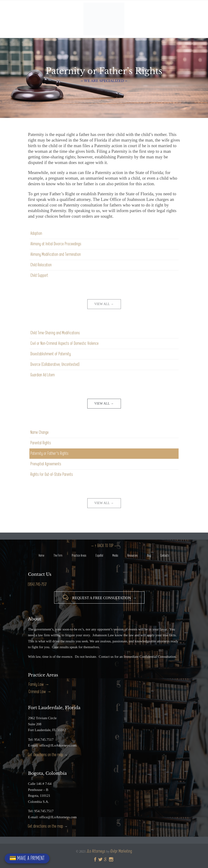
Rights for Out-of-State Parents (52, 475)
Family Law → (39, 685)
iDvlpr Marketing (121, 851)
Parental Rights (41, 443)
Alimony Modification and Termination (56, 254)
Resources (133, 556)
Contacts (165, 556)
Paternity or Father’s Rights (50, 454)
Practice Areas (79, 556)
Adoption (36, 233)
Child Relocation (41, 265)
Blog (149, 556)
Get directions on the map (46, 755)
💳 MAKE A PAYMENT (27, 858)
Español (99, 556)
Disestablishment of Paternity (51, 354)
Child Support (39, 276)
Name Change (40, 432)
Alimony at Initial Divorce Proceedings (56, 244)
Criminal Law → (40, 692)
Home (42, 556)
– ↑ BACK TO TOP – (104, 546)
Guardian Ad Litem (43, 375)
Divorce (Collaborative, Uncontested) (55, 365)
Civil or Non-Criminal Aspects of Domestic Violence (65, 343)
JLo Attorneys (96, 851)
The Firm (58, 556)
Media (115, 556)
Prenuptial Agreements (46, 464)
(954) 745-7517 (37, 585)
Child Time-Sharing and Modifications (55, 333)
